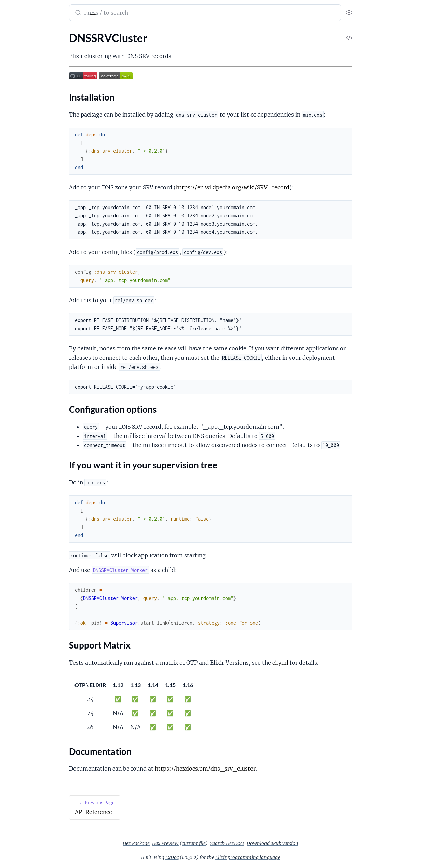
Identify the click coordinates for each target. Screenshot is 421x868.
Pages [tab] (12, 32)
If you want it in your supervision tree (50, 83)
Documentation (30, 100)
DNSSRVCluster (24, 55)
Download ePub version (324, 843)
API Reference (22, 46)
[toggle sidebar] (94, 11)
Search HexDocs (279, 843)
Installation (25, 67)
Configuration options (37, 75)
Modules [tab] (38, 32)
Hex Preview (217, 843)
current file (245, 843)
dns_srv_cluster (28, 8)
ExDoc (223, 857)
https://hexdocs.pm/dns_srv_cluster (259, 769)
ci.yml (334, 663)
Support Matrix (29, 91)
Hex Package (187, 843)
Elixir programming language (299, 857)
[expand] (96, 46)
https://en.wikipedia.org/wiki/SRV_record (287, 187)
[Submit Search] (131, 13)
